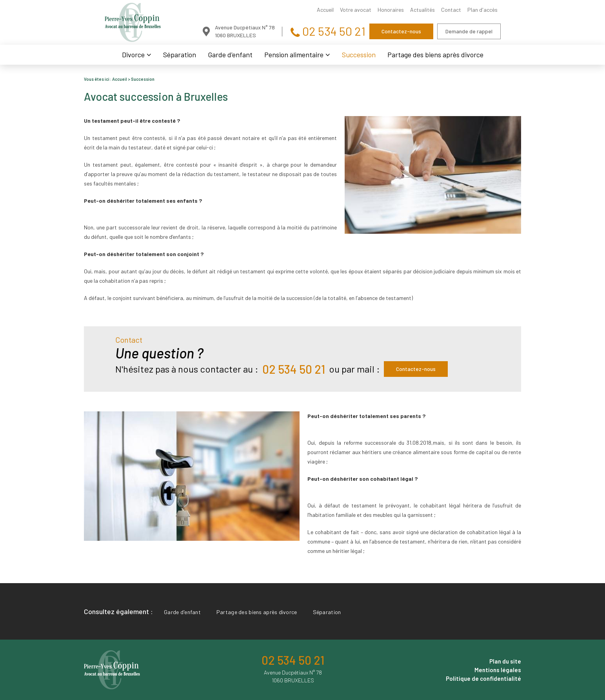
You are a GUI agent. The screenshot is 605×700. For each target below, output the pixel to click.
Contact (451, 10)
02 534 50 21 (333, 31)
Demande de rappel (469, 31)
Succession (359, 55)
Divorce (133, 55)
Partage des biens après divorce (435, 55)
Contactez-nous (401, 31)
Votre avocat (356, 10)
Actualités (422, 10)
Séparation (180, 55)
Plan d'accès (482, 10)
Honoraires (391, 10)
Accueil (325, 10)
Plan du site (505, 661)
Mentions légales (498, 670)
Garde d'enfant (230, 55)
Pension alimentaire (294, 55)
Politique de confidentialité (483, 678)
